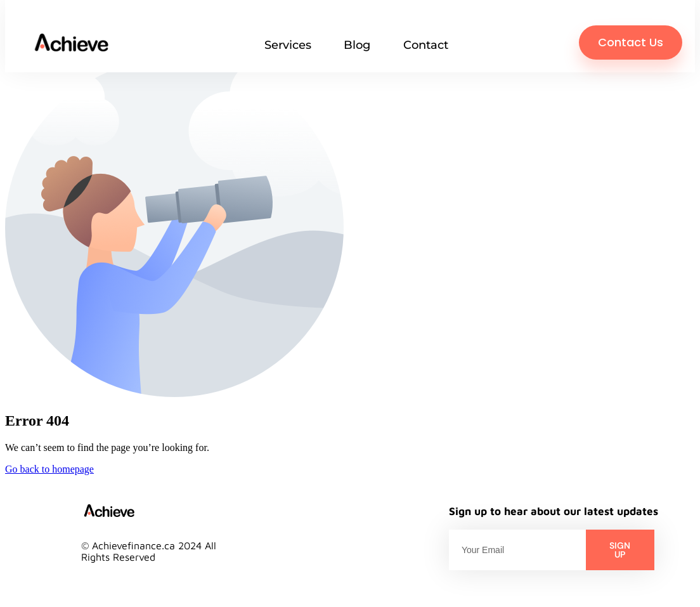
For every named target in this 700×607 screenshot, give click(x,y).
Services (288, 45)
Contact (426, 45)
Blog (357, 45)
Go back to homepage (49, 469)
